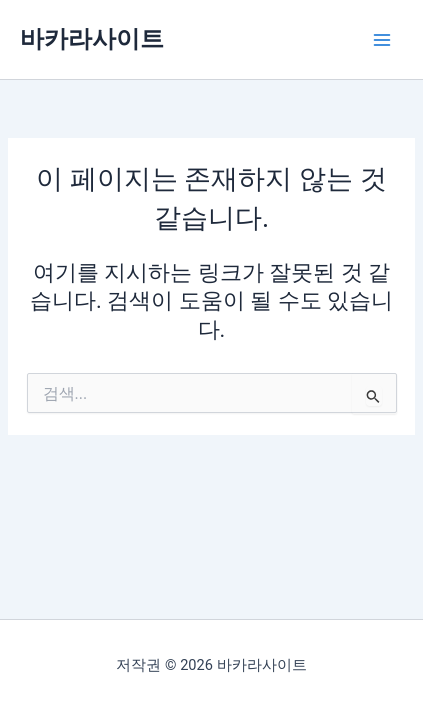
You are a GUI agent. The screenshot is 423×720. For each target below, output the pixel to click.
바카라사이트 (92, 39)
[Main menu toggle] (382, 40)
